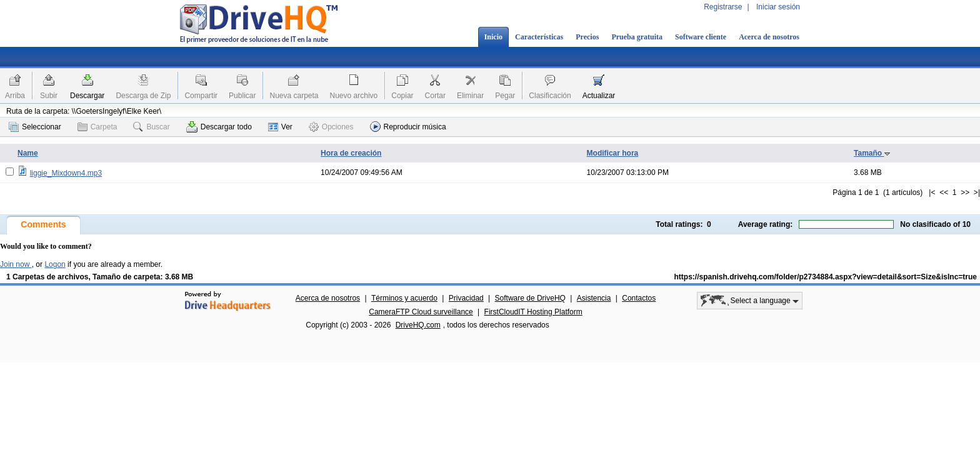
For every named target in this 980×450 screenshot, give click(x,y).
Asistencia (594, 298)
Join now (16, 264)
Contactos (639, 298)
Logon (55, 264)
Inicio (493, 37)
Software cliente (701, 37)
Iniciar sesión (778, 7)
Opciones (331, 127)
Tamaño (872, 153)
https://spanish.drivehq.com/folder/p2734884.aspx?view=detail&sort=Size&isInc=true (826, 277)
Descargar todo (219, 127)
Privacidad (466, 298)
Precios (587, 37)
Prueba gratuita (637, 37)
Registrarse (723, 7)
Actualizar (599, 96)
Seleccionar (35, 127)
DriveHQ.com (418, 325)
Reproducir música (408, 127)
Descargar (87, 96)
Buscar (151, 127)
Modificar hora (613, 153)
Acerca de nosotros (769, 37)
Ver (280, 127)
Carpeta (97, 127)
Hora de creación (351, 153)
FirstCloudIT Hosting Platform (533, 312)
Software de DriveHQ (530, 298)
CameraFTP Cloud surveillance (421, 312)
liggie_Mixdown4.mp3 (66, 173)
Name (28, 153)
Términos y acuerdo (404, 298)
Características (539, 37)
